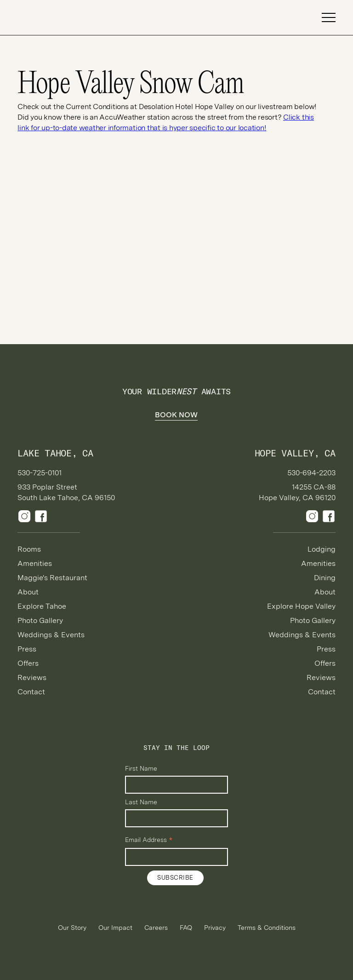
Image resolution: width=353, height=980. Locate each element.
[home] (50, 18)
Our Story (72, 928)
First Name (141, 768)
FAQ (186, 928)
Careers (156, 928)
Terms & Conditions (267, 928)
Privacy (215, 928)
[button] (325, 17)
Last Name (141, 802)
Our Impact (115, 928)
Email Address (149, 840)
